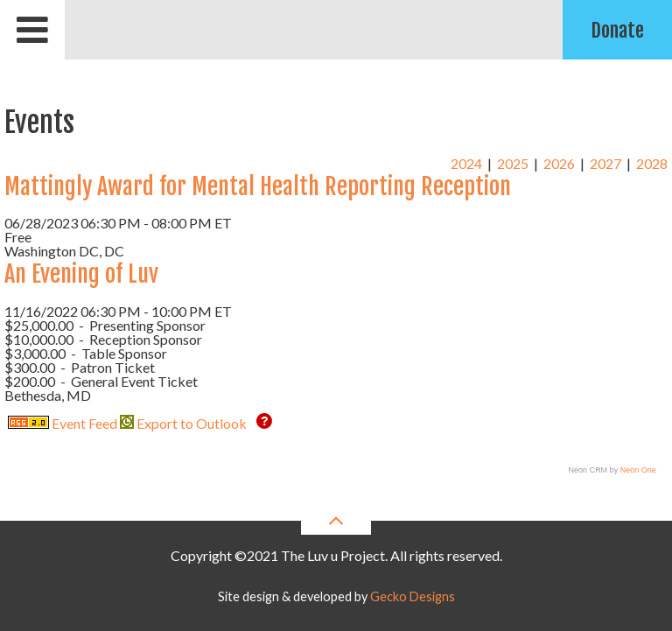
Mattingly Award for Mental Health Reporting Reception (258, 186)
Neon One (638, 470)
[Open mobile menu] (32, 30)
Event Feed (63, 423)
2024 (466, 163)
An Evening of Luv (81, 274)
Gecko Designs (413, 596)
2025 (513, 163)
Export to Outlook (183, 423)
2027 (605, 163)
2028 (652, 163)
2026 (559, 163)
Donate (617, 30)
